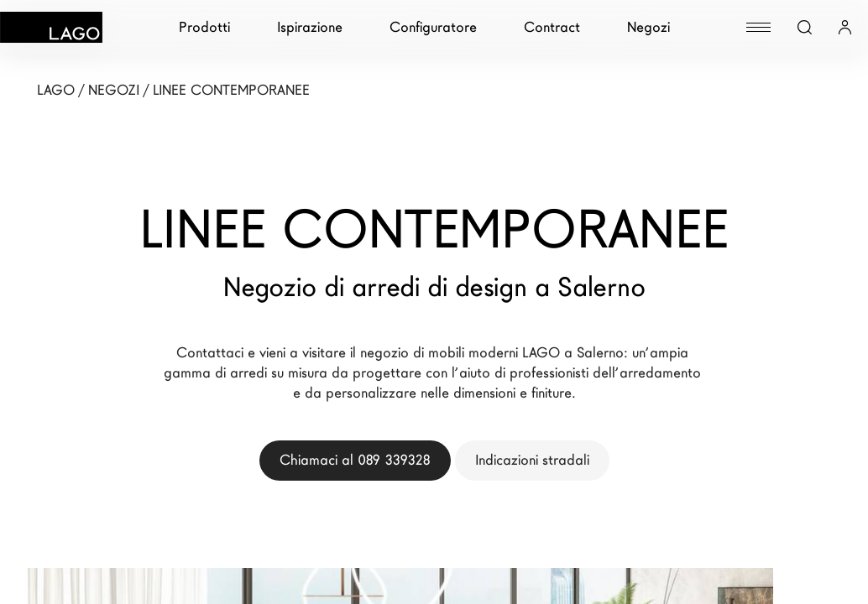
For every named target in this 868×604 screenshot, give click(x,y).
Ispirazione (310, 27)
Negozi (648, 27)
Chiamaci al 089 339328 (355, 460)
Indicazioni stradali (532, 460)
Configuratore (433, 27)
